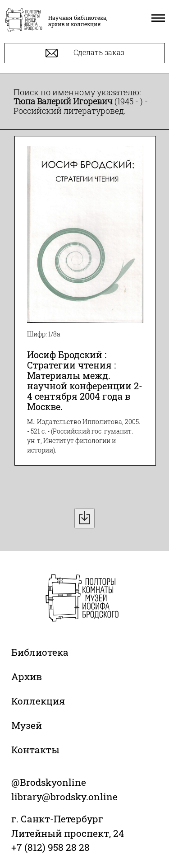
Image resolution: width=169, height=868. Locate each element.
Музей (27, 725)
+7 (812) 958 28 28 (50, 847)
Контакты (35, 750)
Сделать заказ (85, 53)
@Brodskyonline (49, 782)
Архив (27, 677)
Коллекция (38, 701)
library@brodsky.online (64, 797)
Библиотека (40, 652)
